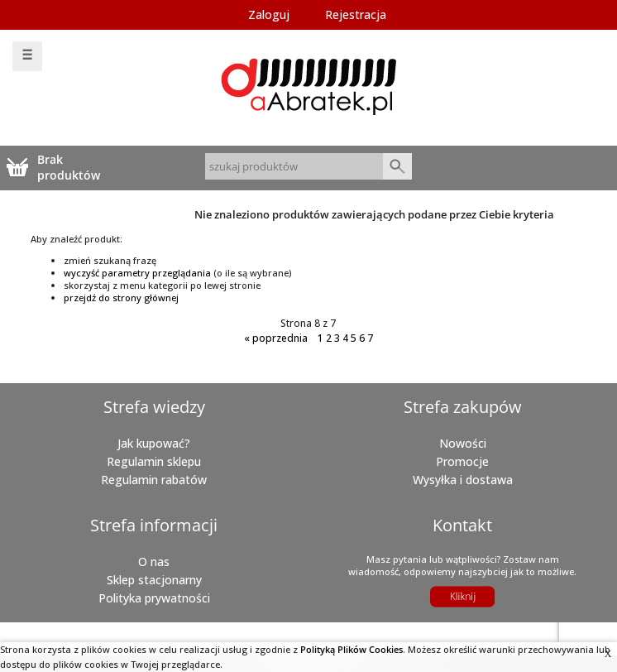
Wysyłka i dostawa (463, 480)
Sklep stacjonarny (154, 580)
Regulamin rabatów (154, 480)
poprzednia (276, 338)
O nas (154, 562)
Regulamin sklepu (154, 461)
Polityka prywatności (154, 598)
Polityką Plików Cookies (352, 649)
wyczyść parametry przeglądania (137, 273)
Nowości (463, 443)
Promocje (462, 461)
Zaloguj (269, 14)
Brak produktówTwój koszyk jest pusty (72, 167)
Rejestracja (356, 14)
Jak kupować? (154, 443)
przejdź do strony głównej (121, 298)
